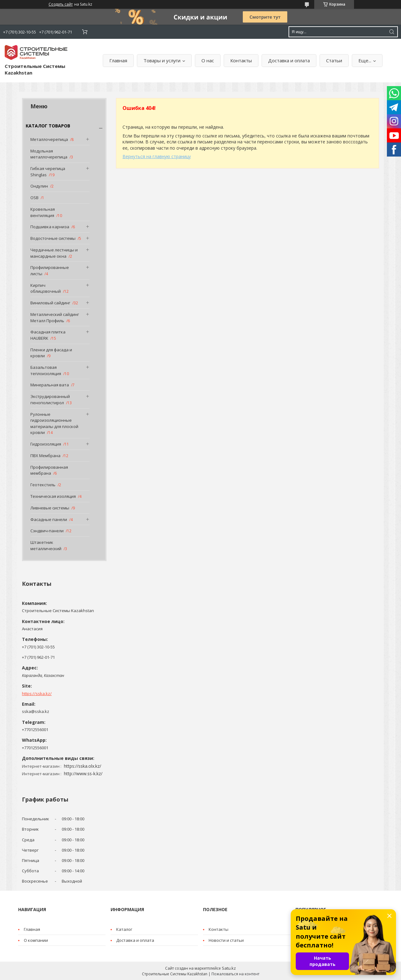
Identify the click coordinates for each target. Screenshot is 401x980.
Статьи (334, 60)
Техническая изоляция (53, 496)
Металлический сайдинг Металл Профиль (55, 317)
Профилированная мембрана (49, 470)
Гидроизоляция (46, 444)
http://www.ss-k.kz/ (83, 774)
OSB (34, 198)
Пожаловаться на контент (235, 974)
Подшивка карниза (50, 227)
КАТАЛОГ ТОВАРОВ (48, 126)
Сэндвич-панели (47, 531)
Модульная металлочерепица (49, 154)
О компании (36, 940)
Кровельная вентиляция (43, 212)
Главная (118, 60)
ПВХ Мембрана (45, 456)
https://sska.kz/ (37, 694)
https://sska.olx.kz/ (83, 766)
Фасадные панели (49, 519)
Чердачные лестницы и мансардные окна (54, 253)
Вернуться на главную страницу (157, 156)
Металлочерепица (49, 139)
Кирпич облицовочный (46, 288)
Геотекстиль (43, 485)
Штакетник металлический (46, 545)
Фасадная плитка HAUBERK (48, 335)
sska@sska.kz (36, 711)
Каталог (124, 929)
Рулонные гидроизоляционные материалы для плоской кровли (54, 423)
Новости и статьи (226, 940)
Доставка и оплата (289, 60)
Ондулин (39, 186)
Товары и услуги (162, 60)
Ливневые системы (50, 508)
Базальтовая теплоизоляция (46, 370)
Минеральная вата (50, 385)
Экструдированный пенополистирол (50, 400)
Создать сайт (61, 4)
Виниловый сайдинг (50, 303)
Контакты (241, 60)
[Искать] (392, 32)
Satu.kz (229, 968)
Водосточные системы (53, 238)
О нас (208, 60)
